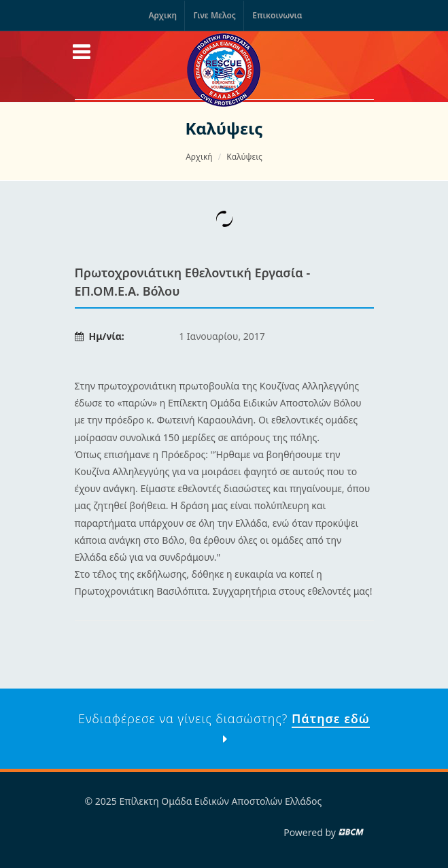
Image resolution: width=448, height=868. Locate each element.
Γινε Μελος (214, 15)
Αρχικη (162, 15)
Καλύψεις (244, 157)
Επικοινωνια (277, 15)
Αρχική (199, 157)
